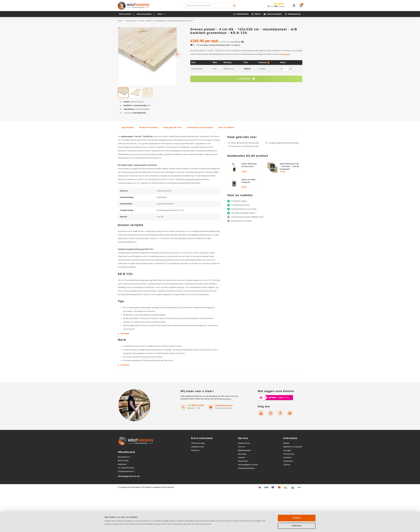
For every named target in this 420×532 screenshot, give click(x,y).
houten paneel (181, 137)
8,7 (269, 7)
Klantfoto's (195, 451)
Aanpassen (297, 525)
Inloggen (294, 6)
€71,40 (282, 172)
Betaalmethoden (245, 451)
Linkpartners (288, 462)
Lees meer (286, 55)
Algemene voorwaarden (293, 448)
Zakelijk (286, 444)
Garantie (241, 458)
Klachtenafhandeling (246, 469)
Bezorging (242, 455)
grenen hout (142, 141)
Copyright (287, 451)
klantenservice (225, 400)
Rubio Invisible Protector (249, 182)
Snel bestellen (242, 15)
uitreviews (278, 7)
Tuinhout (287, 466)
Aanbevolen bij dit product (200, 128)
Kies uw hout (127, 15)
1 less (281, 70)
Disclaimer (287, 458)
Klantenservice (294, 15)
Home (120, 22)
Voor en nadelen (227, 128)
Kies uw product (146, 15)
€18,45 (244, 172)
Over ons (242, 448)
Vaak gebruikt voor (173, 128)
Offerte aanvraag (198, 444)
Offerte (258, 15)
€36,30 (244, 188)
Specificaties (128, 128)
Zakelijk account (198, 448)
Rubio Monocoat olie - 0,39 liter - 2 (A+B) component (290, 167)
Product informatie (149, 128)
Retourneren (243, 462)
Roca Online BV (169, 488)
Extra (162, 15)
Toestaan (297, 517)
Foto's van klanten (274, 15)
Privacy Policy (289, 455)
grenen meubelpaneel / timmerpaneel (157, 144)
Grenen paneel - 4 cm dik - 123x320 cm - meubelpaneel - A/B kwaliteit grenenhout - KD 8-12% (159, 22)
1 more (291, 70)
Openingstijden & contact (248, 466)
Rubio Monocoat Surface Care (249, 166)
